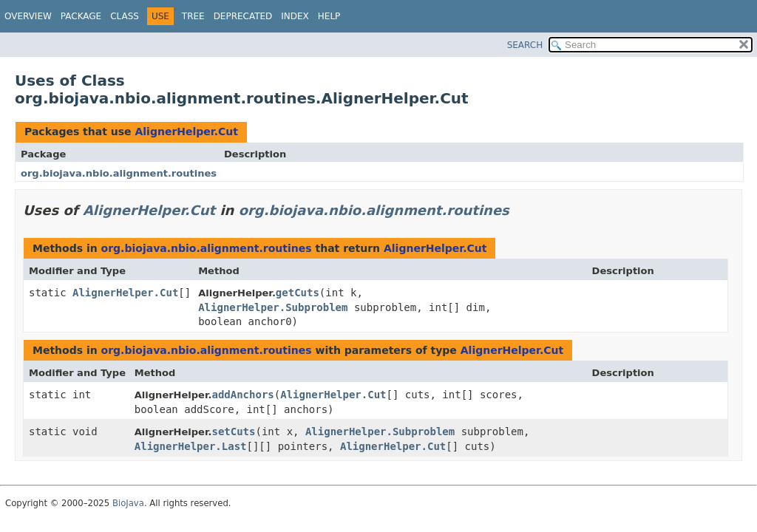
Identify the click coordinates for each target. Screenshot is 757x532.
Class (125, 16)
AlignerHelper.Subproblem (273, 307)
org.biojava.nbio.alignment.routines (119, 173)
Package (81, 16)
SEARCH (525, 45)
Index (295, 16)
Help (329, 16)
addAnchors (242, 395)
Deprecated (243, 16)
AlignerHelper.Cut (186, 132)
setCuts (233, 432)
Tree (193, 16)
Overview (28, 16)
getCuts (298, 293)
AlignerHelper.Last (191, 446)
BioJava (128, 503)
